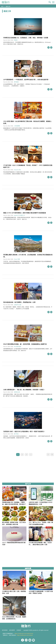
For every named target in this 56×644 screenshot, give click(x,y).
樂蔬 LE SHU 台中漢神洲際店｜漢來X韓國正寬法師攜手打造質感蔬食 (25, 213)
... (31, 455)
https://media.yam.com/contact (25, 635)
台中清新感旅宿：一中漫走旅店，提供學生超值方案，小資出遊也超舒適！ (26, 79)
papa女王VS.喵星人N (19, 215)
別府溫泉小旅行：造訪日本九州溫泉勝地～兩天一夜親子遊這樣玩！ (24, 431)
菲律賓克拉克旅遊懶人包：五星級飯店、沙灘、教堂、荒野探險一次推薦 (26, 38)
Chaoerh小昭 (17, 170)
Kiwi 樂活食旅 (18, 346)
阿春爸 (16, 40)
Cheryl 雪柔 (17, 259)
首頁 (2, 6)
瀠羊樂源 (16, 82)
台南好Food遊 (18, 305)
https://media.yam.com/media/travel (24, 633)
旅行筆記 (16, 434)
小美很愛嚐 (17, 126)
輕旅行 (6, 2)
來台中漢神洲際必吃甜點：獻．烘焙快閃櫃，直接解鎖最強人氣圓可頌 (25, 344)
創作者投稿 (5, 630)
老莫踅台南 (17, 392)
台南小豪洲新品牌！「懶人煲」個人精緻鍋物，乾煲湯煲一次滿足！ (24, 390)
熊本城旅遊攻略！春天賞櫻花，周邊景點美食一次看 (19, 302)
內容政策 (19, 630)
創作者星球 (12, 630)
